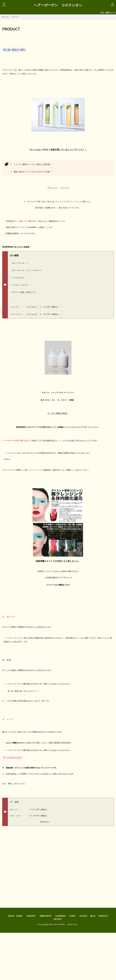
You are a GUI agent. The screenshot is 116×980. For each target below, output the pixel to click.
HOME (6, 17)
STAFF (73, 916)
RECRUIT (59, 919)
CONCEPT (31, 916)
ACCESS (84, 916)
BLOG (94, 916)
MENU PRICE (46, 916)
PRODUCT (16, 17)
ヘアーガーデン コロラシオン (58, 5)
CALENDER (61, 916)
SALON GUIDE (15, 916)
